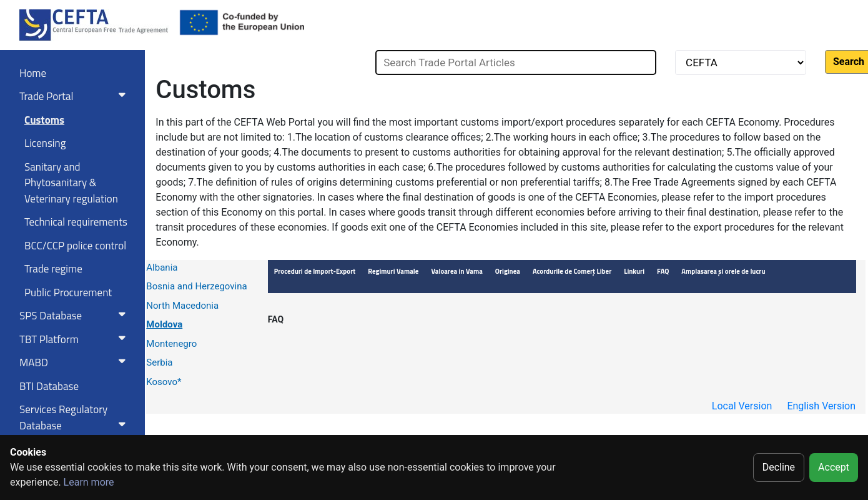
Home (33, 73)
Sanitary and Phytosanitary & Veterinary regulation (71, 183)
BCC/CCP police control (75, 246)
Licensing (45, 143)
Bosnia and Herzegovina (196, 286)
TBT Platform (75, 339)
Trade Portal (75, 96)
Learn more (89, 482)
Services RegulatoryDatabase (75, 417)
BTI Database (49, 386)
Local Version (742, 406)
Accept (834, 467)
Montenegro (171, 344)
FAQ (276, 319)
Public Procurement (68, 292)
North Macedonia (182, 306)
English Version (821, 406)
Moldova (164, 324)
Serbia (159, 362)
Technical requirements (76, 222)
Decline (779, 467)
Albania (162, 267)
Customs (44, 120)
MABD (75, 362)
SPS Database (75, 316)
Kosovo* (164, 382)
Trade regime (53, 269)
